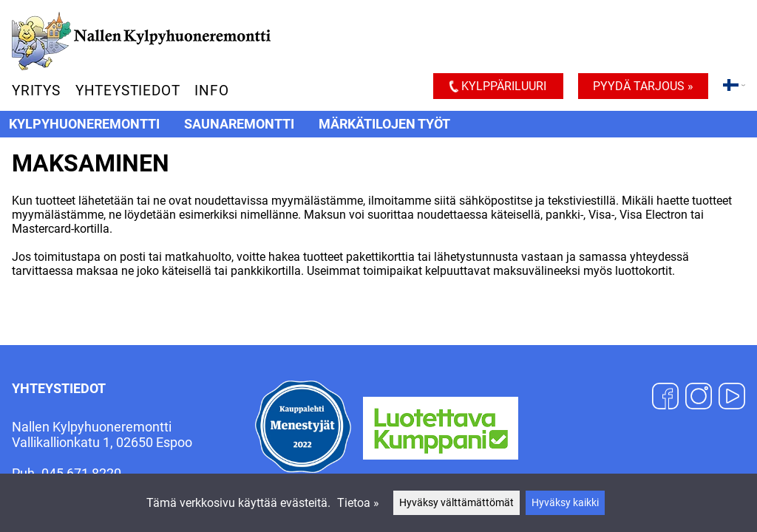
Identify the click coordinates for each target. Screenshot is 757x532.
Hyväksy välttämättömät (456, 503)
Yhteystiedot (128, 91)
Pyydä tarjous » (643, 86)
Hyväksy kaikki (565, 503)
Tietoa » (358, 503)
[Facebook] (665, 398)
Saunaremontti (239, 124)
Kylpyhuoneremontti (84, 124)
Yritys (36, 91)
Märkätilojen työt (384, 124)
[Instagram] (699, 398)
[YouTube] (732, 398)
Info (211, 91)
